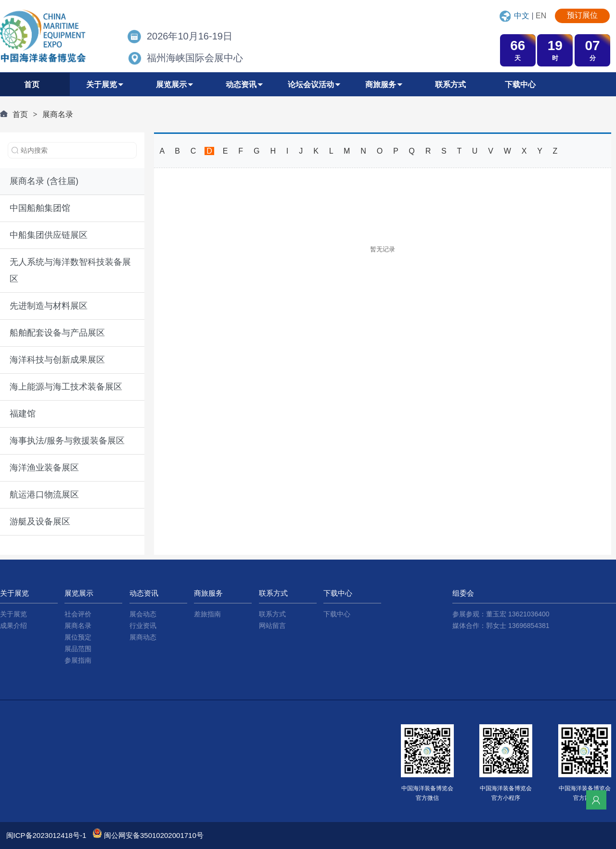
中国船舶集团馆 (40, 208)
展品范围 (78, 649)
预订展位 (582, 15)
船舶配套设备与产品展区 (57, 333)
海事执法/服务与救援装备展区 (67, 441)
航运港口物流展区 (44, 495)
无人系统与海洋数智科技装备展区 (70, 270)
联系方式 (272, 614)
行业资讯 (143, 626)
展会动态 (143, 614)
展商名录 (58, 114)
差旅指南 (207, 614)
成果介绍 (13, 626)
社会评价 (78, 614)
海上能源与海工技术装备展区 (66, 387)
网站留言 (272, 626)
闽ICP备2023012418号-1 (46, 835)
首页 (20, 114)
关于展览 (13, 614)
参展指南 (78, 660)
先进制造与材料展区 (49, 306)
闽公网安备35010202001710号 (154, 835)
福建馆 (23, 414)
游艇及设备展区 (40, 522)
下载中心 (337, 614)
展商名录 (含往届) (44, 181)
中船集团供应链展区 (49, 235)
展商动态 (143, 637)
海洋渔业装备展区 (44, 468)
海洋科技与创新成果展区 (57, 360)
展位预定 (78, 637)
